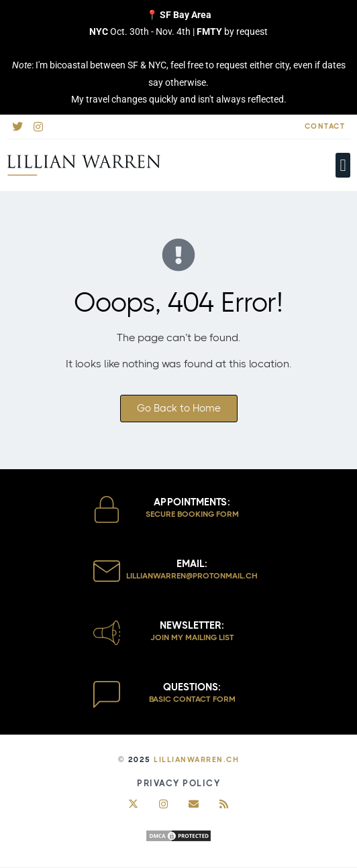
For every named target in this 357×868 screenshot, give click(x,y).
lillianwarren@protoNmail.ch (192, 576)
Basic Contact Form (192, 699)
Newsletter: (192, 625)
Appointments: (192, 502)
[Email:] (107, 571)
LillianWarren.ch (196, 760)
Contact (325, 126)
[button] (343, 166)
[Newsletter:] (107, 633)
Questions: (192, 687)
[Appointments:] (107, 509)
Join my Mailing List (192, 637)
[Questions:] (107, 694)
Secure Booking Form (192, 514)
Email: (192, 564)
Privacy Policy (178, 783)
